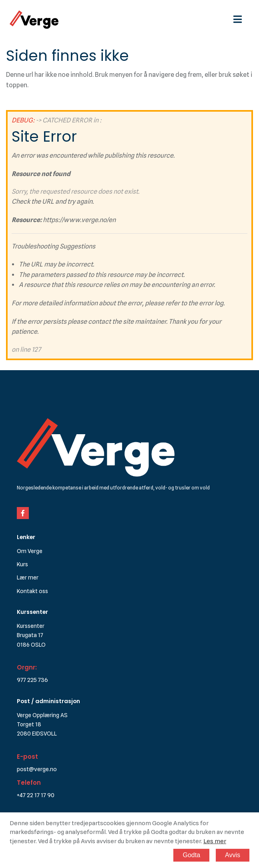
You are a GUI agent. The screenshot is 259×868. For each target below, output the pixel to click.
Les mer (215, 841)
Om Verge (30, 551)
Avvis (233, 855)
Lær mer (28, 577)
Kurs (22, 564)
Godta (191, 855)
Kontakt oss (32, 591)
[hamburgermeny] (241, 19)
